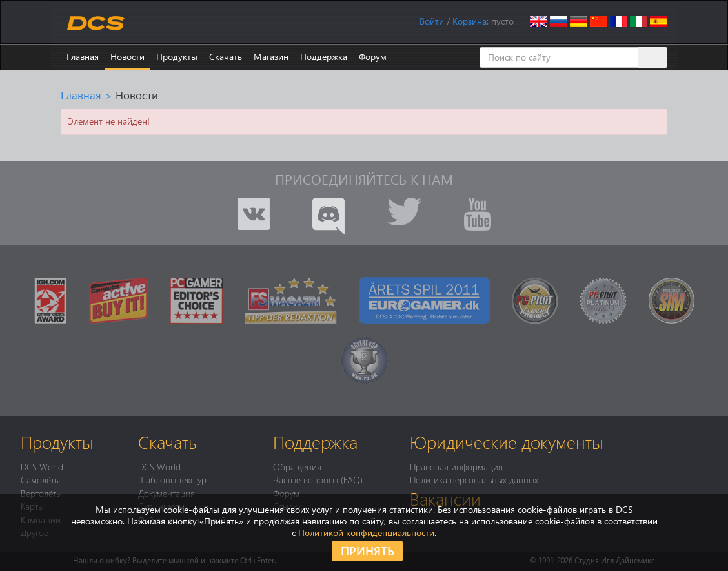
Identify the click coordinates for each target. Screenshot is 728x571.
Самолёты (40, 479)
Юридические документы (507, 442)
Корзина (470, 21)
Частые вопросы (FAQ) (318, 479)
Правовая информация (456, 466)
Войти (432, 21)
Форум (373, 57)
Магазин (271, 57)
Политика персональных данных (474, 479)
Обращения (297, 466)
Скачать (226, 57)
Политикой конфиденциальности (366, 533)
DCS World (42, 466)
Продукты (177, 57)
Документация (167, 493)
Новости (127, 57)
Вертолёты (41, 493)
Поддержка (324, 57)
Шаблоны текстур (172, 479)
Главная (83, 57)
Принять (368, 551)
